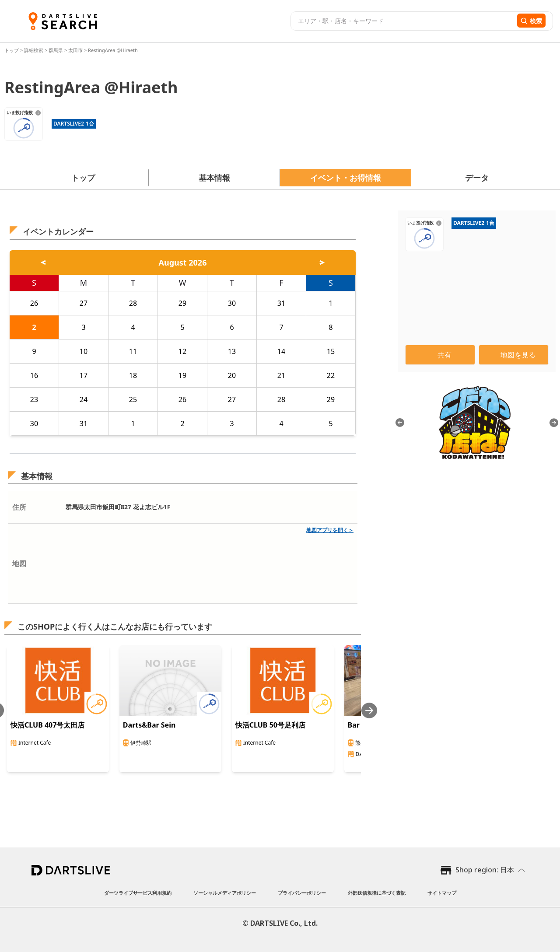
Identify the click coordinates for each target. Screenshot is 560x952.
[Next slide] (369, 710)
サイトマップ (442, 893)
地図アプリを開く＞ (330, 530)
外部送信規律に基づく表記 (377, 893)
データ (477, 178)
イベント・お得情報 (346, 178)
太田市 (75, 50)
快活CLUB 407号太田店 (47, 725)
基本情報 (214, 178)
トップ (12, 50)
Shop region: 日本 (485, 870)
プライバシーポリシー (302, 893)
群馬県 (56, 50)
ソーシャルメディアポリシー (225, 893)
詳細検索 (34, 50)
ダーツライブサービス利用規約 (138, 893)
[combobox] (403, 21)
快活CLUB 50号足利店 (270, 725)
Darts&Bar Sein (149, 725)
